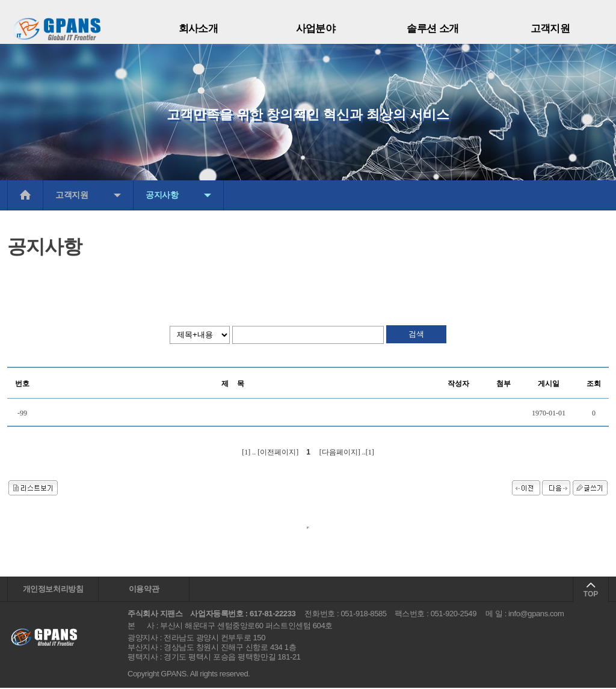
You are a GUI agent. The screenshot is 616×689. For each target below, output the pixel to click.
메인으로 (25, 195)
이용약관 (144, 589)
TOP (591, 594)
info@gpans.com (536, 615)
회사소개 (199, 29)
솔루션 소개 (433, 29)
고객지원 (550, 29)
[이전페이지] (279, 452)
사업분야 (316, 29)
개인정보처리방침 (53, 589)
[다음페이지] (341, 452)
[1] (247, 452)
